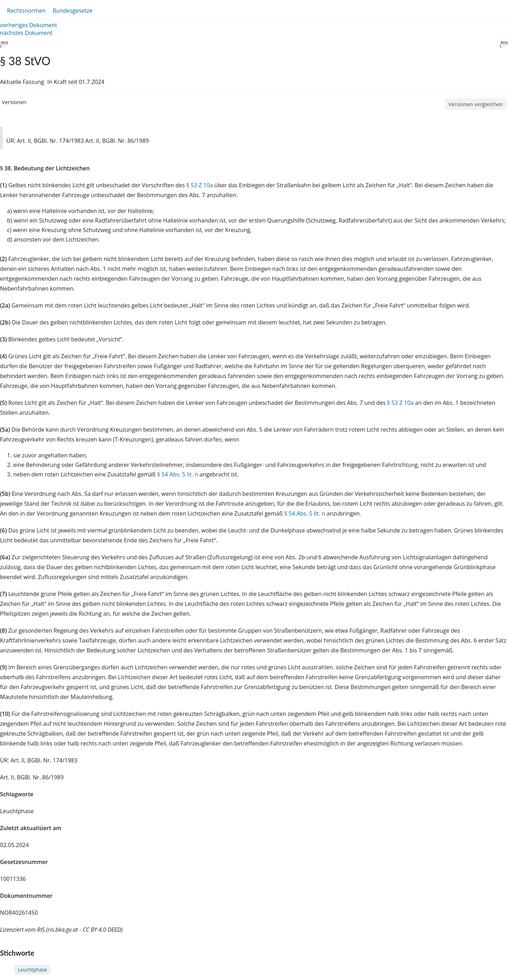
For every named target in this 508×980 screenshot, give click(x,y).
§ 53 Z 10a (199, 185)
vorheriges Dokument (29, 25)
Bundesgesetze (72, 11)
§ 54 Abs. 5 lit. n (177, 474)
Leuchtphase (32, 970)
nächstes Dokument (26, 33)
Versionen (14, 102)
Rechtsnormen (26, 11)
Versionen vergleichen (476, 104)
